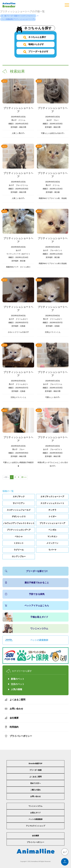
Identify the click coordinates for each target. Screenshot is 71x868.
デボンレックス (19, 516)
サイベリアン (19, 503)
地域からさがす (36, 44)
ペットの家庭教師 (39, 640)
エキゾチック (19, 497)
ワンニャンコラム (39, 629)
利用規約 (12, 727)
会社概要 (12, 718)
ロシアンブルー (19, 556)
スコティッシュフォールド (19, 510)
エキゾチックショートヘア (52, 497)
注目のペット (16, 684)
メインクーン (52, 543)
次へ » (24, 477)
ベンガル (52, 530)
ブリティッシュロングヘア (19, 530)
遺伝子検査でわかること (27, 583)
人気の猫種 (17, 689)
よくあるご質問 (15, 700)
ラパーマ (52, 550)
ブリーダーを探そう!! (26, 571)
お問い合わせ (14, 709)
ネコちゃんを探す (38, 28)
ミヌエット (19, 543)
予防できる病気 (25, 594)
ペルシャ (19, 536)
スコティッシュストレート (52, 503)
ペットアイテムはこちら (27, 606)
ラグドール (19, 550)
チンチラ (52, 510)
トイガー (52, 516)
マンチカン (52, 536)
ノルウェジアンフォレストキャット (19, 523)
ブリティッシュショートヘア (52, 523)
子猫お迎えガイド (39, 617)
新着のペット (16, 679)
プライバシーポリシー (18, 736)
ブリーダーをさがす (38, 52)
